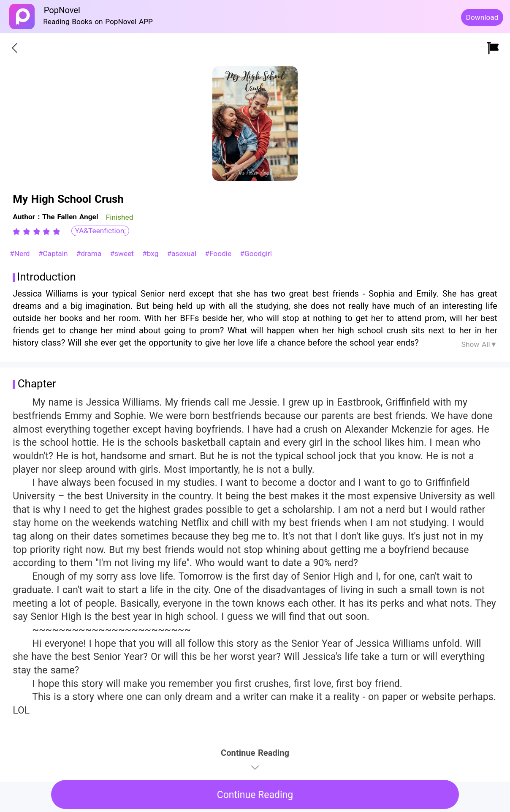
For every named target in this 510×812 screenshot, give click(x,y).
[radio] (18, 232)
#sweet (123, 253)
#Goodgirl (256, 253)
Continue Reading (255, 795)
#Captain (54, 253)
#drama (90, 253)
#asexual (183, 253)
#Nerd (21, 253)
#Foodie (219, 253)
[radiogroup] (37, 232)
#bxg (152, 253)
